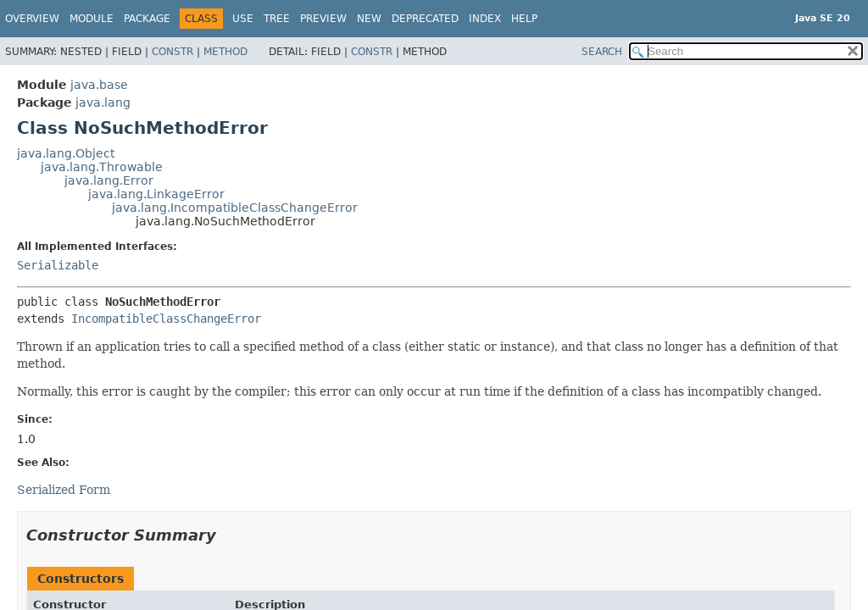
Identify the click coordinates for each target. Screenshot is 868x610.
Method (225, 52)
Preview (323, 19)
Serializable (58, 265)
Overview (32, 19)
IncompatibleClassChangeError (166, 319)
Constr (172, 52)
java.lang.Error (109, 180)
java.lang (103, 103)
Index (485, 19)
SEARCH (602, 52)
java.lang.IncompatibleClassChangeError (235, 208)
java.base (99, 85)
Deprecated (425, 19)
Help (524, 19)
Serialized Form (64, 490)
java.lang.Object (66, 153)
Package (147, 19)
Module (92, 19)
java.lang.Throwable (102, 167)
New (369, 19)
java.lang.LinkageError (156, 194)
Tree (277, 19)
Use (243, 19)
